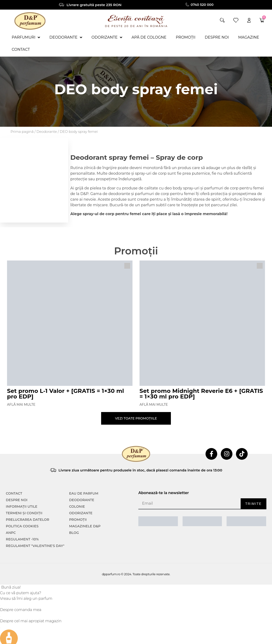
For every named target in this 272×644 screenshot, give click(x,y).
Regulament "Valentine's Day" (35, 546)
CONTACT (14, 493)
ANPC (11, 533)
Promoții (78, 520)
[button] (222, 20)
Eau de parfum (84, 493)
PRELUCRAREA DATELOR (28, 520)
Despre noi (17, 500)
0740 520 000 (202, 5)
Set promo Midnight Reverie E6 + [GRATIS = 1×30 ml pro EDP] (201, 394)
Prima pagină (22, 132)
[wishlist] (236, 20)
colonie (77, 507)
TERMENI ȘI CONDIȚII (24, 513)
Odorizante (81, 513)
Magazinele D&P (85, 526)
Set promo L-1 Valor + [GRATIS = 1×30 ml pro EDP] (66, 394)
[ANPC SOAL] (202, 521)
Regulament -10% (22, 539)
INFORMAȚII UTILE (22, 507)
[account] (249, 20)
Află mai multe (21, 405)
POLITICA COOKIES (22, 526)
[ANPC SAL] (158, 521)
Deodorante (47, 132)
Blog (74, 533)
